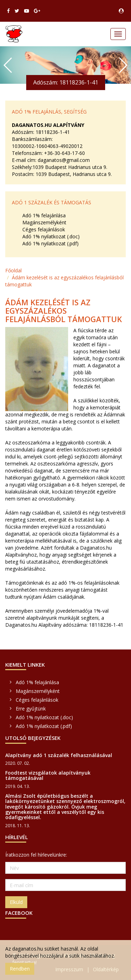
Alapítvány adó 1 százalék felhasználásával (59, 755)
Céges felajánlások (44, 229)
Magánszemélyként (44, 222)
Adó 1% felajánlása (44, 215)
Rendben (20, 969)
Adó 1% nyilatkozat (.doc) (51, 236)
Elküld (16, 902)
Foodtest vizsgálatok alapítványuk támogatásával (48, 775)
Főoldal (13, 270)
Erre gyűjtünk (31, 709)
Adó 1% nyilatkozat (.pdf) (50, 243)
